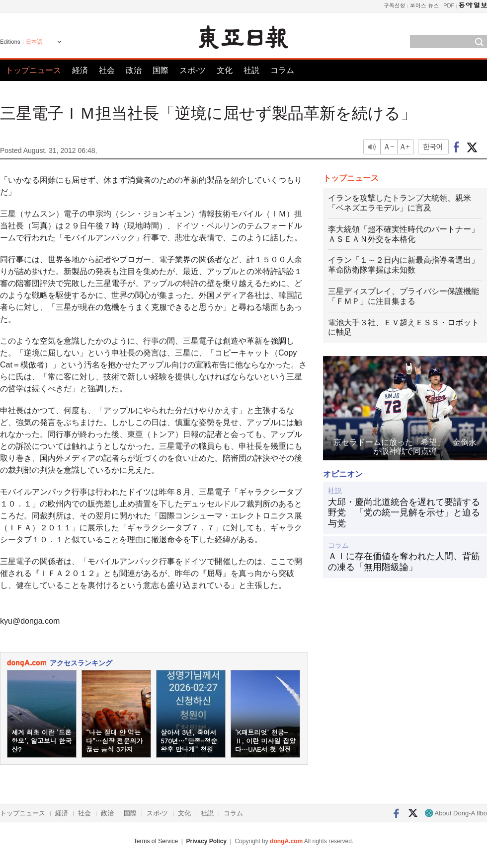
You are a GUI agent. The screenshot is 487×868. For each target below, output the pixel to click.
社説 (251, 70)
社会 (107, 70)
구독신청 (395, 5)
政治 (134, 70)
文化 (225, 70)
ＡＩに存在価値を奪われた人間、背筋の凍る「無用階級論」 (404, 562)
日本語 (34, 42)
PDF (449, 5)
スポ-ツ (193, 70)
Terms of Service (156, 841)
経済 (80, 70)
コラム (282, 70)
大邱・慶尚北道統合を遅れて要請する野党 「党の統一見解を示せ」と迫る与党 (404, 513)
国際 (161, 70)
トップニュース (33, 70)
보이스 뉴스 (425, 5)
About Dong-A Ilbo (456, 813)
